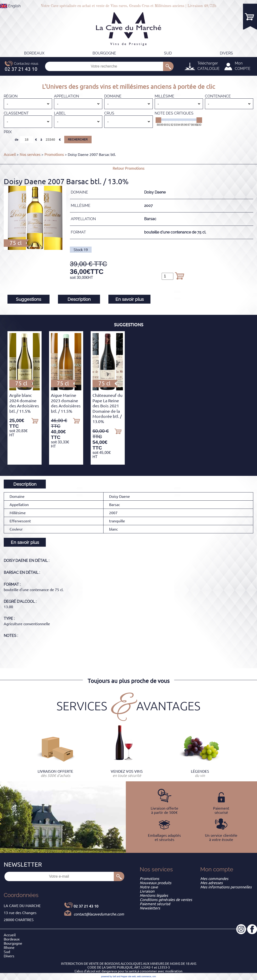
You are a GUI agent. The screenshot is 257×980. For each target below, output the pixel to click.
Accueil (10, 154)
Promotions (54, 154)
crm (154, 976)
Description (79, 299)
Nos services (30, 154)
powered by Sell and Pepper (114, 976)
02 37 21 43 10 (86, 906)
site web (132, 976)
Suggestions (29, 299)
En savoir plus (130, 299)
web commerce (144, 976)
